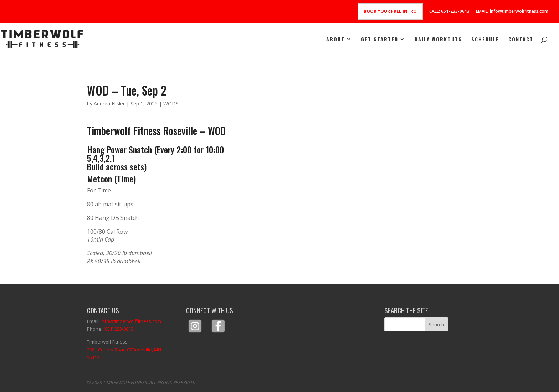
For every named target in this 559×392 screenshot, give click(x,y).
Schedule (485, 40)
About (335, 40)
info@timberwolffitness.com (131, 321)
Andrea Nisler (109, 104)
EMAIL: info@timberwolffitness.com (512, 12)
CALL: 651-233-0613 (449, 12)
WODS (171, 104)
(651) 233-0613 (118, 329)
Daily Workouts (438, 40)
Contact (521, 40)
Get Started (380, 40)
